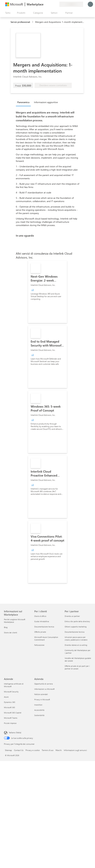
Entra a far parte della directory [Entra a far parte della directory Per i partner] (77, 621)
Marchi (59, 750)
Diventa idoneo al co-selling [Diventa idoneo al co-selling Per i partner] (76, 645)
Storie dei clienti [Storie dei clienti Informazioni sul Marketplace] (11, 633)
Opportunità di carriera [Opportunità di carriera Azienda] (44, 684)
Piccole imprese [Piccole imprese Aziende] (10, 723)
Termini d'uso (48, 750)
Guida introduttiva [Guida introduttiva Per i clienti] (42, 621)
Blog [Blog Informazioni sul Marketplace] (6, 627)
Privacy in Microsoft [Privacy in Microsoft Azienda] (42, 700)
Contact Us (19, 750)
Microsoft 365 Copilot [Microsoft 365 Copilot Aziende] (13, 713)
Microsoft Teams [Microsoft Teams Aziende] (11, 718)
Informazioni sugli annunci (75, 750)
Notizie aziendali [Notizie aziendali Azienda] (41, 694)
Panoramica (23, 102)
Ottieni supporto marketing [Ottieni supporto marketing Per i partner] (76, 627)
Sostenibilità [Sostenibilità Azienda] (39, 715)
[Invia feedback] (45, 4)
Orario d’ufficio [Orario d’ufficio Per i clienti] (40, 616)
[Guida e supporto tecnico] (49, 4)
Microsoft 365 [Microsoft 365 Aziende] (9, 707)
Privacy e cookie (33, 750)
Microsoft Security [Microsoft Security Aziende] (11, 692)
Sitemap (8, 750)
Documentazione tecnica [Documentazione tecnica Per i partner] (75, 632)
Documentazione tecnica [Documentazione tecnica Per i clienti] (44, 627)
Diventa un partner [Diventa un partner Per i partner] (72, 616)
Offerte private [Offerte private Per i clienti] (40, 632)
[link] (47, 292)
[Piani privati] (57, 4)
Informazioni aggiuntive (46, 102)
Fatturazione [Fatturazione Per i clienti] (39, 645)
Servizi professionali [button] (20, 22)
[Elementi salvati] (53, 4)
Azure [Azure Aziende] (6, 697)
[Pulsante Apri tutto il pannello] (7, 13)
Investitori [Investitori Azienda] (38, 705)
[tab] (24, 102)
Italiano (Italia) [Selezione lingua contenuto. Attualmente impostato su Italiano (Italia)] (15, 732)
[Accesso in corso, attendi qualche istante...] (90, 4)
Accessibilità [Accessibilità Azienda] (39, 710)
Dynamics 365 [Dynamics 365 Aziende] (10, 702)
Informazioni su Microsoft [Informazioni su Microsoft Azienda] (44, 689)
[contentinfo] (33, 22)
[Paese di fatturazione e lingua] (71, 4)
